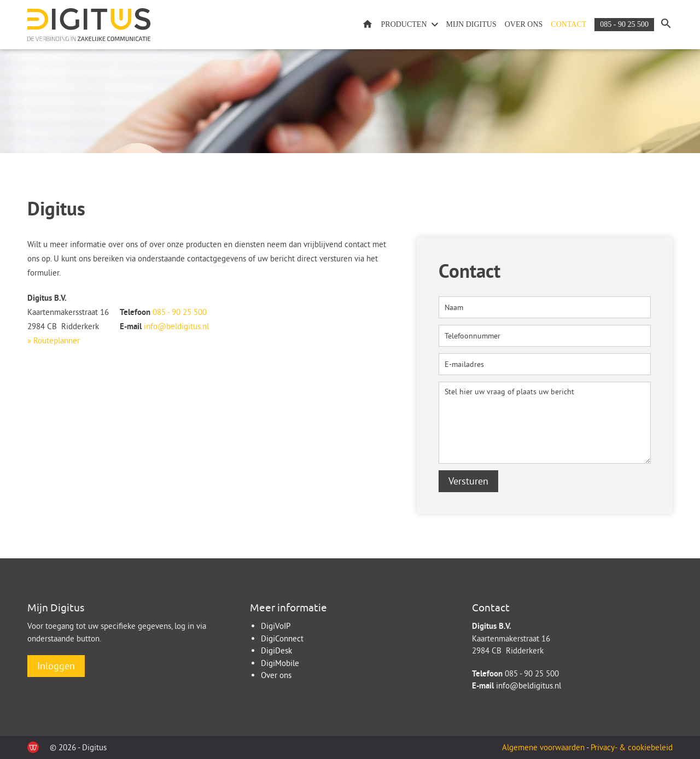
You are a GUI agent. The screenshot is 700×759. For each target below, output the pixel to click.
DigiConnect (282, 638)
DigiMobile (280, 663)
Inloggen (56, 666)
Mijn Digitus (471, 24)
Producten (404, 24)
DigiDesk (276, 650)
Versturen (468, 481)
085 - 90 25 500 (624, 24)
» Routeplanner (54, 340)
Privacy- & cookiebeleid (632, 747)
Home (367, 25)
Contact (568, 24)
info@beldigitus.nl (176, 326)
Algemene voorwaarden (544, 747)
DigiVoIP (276, 626)
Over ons (524, 24)
